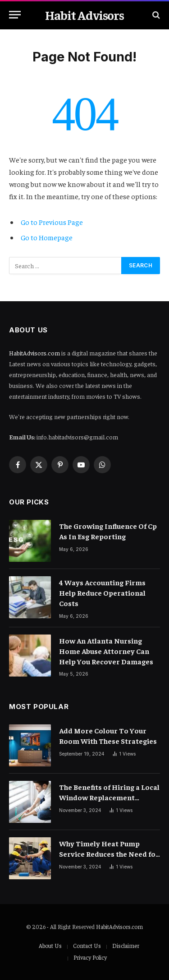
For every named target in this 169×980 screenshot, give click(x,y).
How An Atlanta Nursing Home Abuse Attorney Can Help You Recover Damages (106, 651)
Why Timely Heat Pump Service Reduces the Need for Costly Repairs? (109, 854)
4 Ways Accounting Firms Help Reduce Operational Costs (102, 593)
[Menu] (15, 15)
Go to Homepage (47, 237)
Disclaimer (126, 945)
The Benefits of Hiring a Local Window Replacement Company (109, 797)
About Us (50, 945)
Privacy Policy (90, 957)
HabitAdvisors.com (34, 353)
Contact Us (87, 945)
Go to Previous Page (52, 222)
